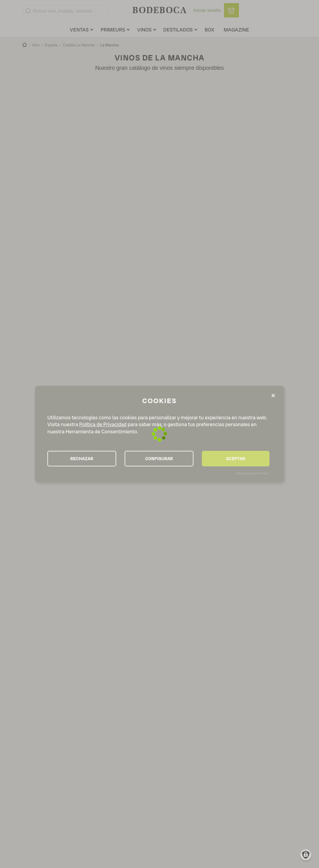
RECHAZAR (82, 459)
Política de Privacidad (103, 424)
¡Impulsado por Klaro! (253, 473)
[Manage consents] (306, 855)
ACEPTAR (236, 459)
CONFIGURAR (159, 459)
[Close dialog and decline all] (273, 396)
